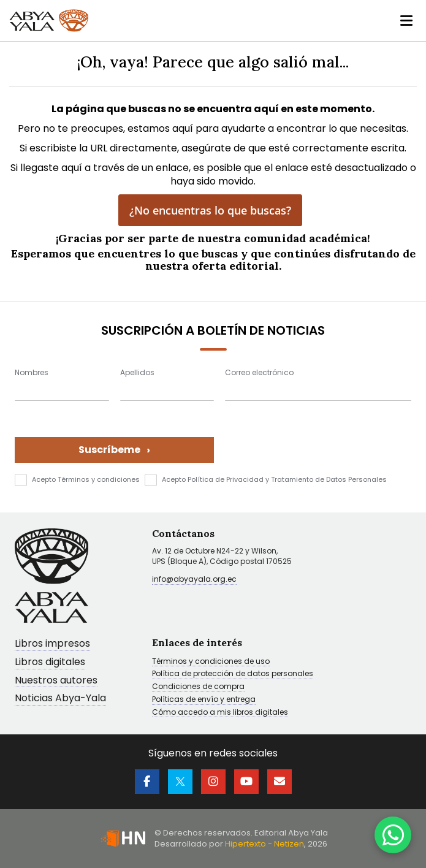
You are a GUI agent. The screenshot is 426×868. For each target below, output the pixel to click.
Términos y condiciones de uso (211, 661)
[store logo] (51, 21)
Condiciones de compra (198, 687)
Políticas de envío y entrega (204, 699)
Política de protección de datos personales (233, 674)
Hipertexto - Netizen (264, 844)
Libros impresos (52, 644)
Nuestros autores (56, 681)
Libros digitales (50, 662)
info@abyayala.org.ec (194, 579)
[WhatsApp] (393, 835)
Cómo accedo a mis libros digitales (220, 712)
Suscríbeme (114, 450)
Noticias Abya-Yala (60, 699)
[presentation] (318, 439)
